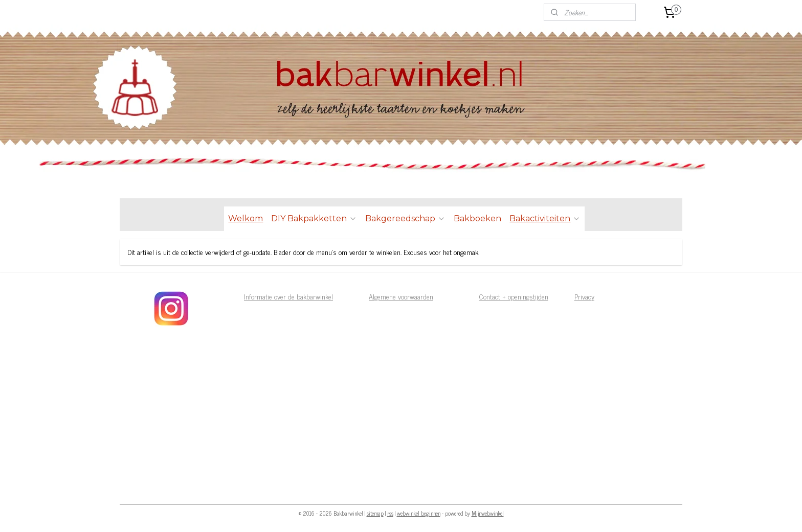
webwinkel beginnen (419, 513)
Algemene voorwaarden (401, 296)
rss (390, 513)
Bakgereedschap (405, 218)
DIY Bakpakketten (314, 218)
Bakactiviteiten (545, 218)
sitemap (375, 513)
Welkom (246, 218)
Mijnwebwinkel (488, 513)
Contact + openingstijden (514, 296)
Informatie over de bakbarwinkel (288, 296)
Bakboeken (477, 218)
